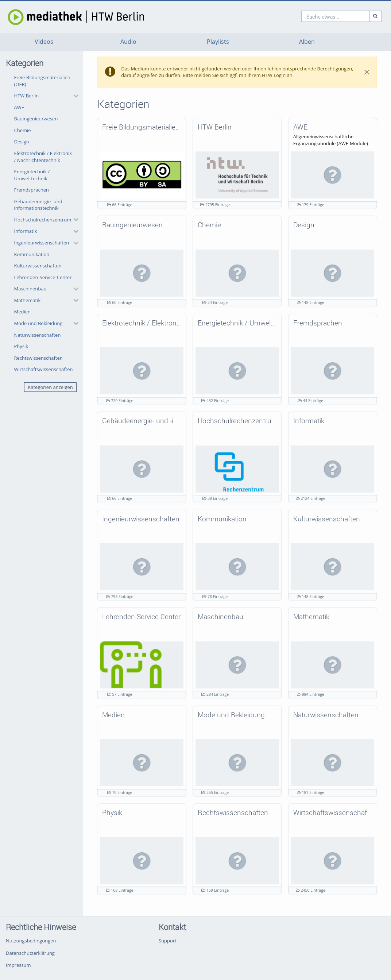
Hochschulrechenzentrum (43, 220)
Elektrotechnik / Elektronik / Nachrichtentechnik (43, 157)
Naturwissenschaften (38, 335)
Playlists (218, 42)
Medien (23, 312)
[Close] (367, 72)
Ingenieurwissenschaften (42, 243)
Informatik (26, 231)
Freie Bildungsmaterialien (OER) (42, 81)
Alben (307, 42)
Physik (21, 346)
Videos (44, 42)
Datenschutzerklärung (30, 953)
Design (22, 142)
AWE (19, 107)
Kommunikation (32, 254)
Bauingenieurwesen (36, 119)
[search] (304, 16)
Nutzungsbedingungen (31, 941)
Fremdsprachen (32, 190)
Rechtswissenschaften (38, 358)
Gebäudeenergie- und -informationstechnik (40, 205)
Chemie (23, 130)
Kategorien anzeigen (50, 387)
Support (168, 941)
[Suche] (344, 16)
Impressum (18, 965)
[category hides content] (74, 96)
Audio (128, 42)
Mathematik (28, 300)
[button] (44, 96)
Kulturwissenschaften (38, 266)
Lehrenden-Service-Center (43, 277)
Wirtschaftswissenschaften (44, 369)
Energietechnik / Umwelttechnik (32, 175)
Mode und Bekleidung (38, 323)
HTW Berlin (27, 96)
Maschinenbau (30, 289)
